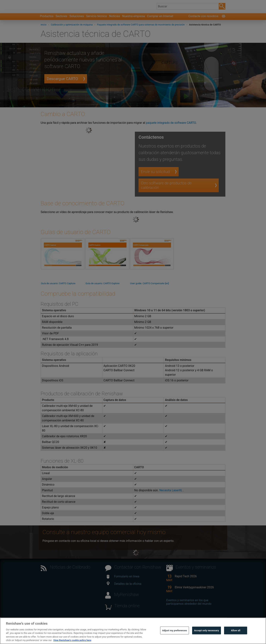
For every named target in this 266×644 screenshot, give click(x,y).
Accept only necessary (207, 636)
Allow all (236, 636)
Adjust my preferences (175, 636)
